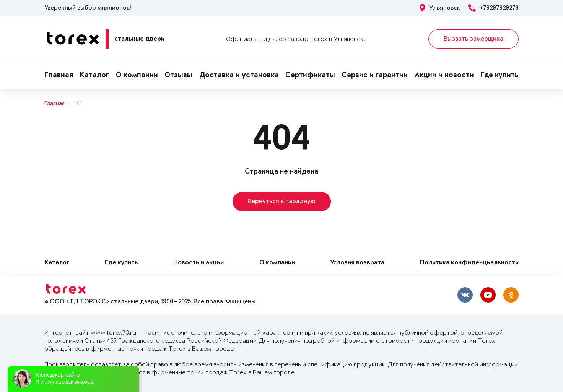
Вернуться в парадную (282, 202)
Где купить (500, 76)
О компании (137, 76)
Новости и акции (199, 263)
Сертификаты (310, 76)
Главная (59, 76)
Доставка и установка (239, 76)
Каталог (94, 76)
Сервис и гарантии (375, 76)
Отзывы (178, 76)
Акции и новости (444, 76)
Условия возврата (357, 263)
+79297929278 (493, 8)
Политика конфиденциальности (469, 263)
